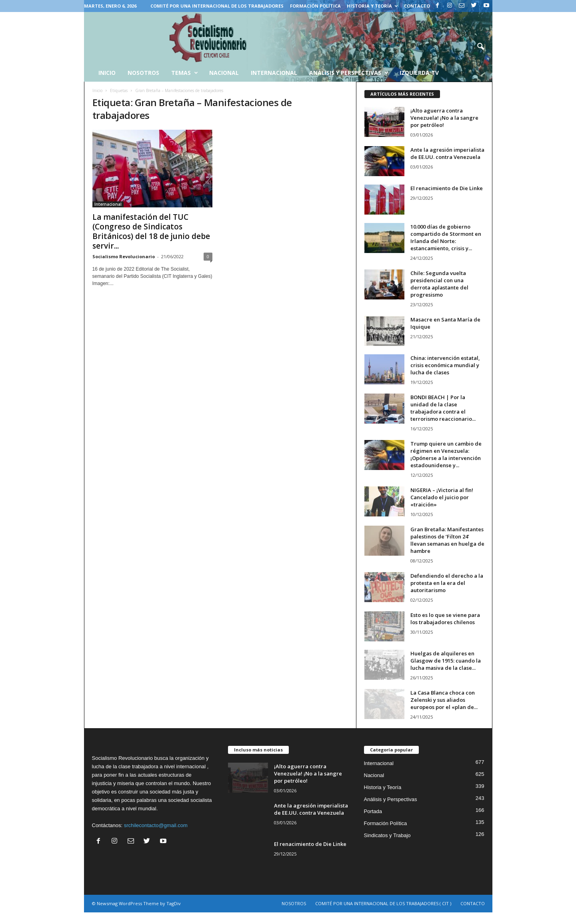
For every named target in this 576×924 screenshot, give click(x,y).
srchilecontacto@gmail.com (156, 825)
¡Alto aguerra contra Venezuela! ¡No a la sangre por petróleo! (444, 118)
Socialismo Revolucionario (124, 256)
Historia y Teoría (372, 6)
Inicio (97, 90)
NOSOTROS (294, 903)
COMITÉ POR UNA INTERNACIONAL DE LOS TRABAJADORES (217, 6)
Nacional (224, 73)
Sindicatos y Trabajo (387, 835)
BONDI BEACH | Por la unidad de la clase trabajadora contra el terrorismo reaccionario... (443, 408)
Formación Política (315, 6)
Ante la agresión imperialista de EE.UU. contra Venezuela (447, 153)
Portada (373, 811)
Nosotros (143, 73)
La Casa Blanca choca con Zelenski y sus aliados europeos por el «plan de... (444, 700)
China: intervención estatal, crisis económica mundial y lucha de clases (445, 365)
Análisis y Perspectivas (349, 73)
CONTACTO (417, 6)
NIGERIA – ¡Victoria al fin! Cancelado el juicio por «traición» (442, 497)
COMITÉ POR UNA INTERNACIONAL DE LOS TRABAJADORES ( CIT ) (383, 903)
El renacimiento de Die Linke (447, 188)
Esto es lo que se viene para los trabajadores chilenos (445, 619)
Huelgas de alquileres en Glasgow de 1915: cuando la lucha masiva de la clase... (446, 661)
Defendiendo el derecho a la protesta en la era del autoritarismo (447, 583)
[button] (480, 47)
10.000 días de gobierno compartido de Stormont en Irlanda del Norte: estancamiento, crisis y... (446, 237)
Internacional (274, 73)
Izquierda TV (419, 73)
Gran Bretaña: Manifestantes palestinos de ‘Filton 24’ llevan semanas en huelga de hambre (447, 540)
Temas (185, 73)
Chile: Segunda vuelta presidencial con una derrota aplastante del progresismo (439, 284)
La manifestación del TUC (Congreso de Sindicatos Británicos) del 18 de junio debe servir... (151, 231)
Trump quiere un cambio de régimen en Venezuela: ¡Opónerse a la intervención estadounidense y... (446, 454)
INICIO (107, 73)
